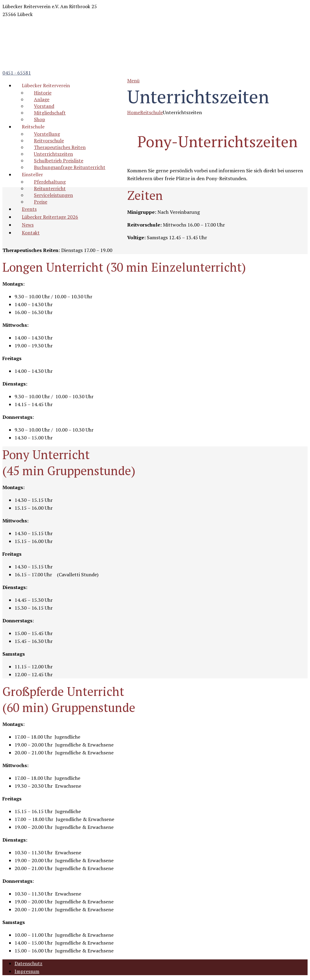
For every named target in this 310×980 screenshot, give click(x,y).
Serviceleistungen (53, 195)
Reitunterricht (50, 188)
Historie (43, 93)
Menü (133, 81)
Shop (40, 119)
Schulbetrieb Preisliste (59, 161)
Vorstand (44, 106)
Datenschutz (28, 963)
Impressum (27, 971)
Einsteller (32, 174)
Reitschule (33, 127)
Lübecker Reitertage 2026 (50, 217)
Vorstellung (47, 134)
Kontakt (31, 233)
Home (134, 112)
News (28, 225)
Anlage (42, 99)
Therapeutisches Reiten (60, 147)
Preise (41, 202)
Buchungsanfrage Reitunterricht (70, 167)
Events (29, 209)
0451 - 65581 (17, 73)
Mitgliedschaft (50, 113)
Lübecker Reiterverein (46, 85)
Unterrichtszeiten (53, 154)
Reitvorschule (49, 141)
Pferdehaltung (50, 182)
